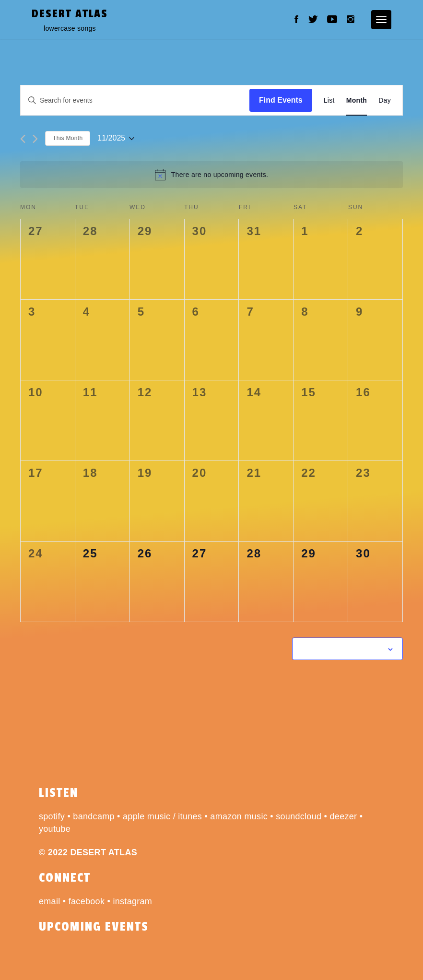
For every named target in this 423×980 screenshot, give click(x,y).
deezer (344, 816)
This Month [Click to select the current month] (68, 138)
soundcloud (299, 816)
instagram (132, 901)
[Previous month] (23, 139)
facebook (87, 901)
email (50, 901)
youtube (55, 829)
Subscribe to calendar (342, 648)
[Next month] (35, 139)
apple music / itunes (162, 816)
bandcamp (94, 816)
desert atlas (70, 14)
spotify (52, 816)
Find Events (281, 100)
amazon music (239, 816)
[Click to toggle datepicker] (116, 138)
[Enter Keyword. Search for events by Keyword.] (135, 100)
